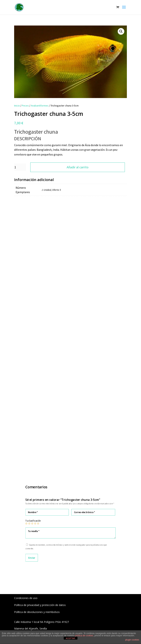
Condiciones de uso (26, 598)
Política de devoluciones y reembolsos (37, 612)
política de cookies (84, 636)
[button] (121, 31)
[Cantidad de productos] (20, 167)
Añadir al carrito (78, 167)
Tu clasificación (33, 521)
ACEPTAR (70, 638)
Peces (25, 106)
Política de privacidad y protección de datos (40, 605)
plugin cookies (132, 640)
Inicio (17, 106)
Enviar (32, 558)
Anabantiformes (40, 106)
